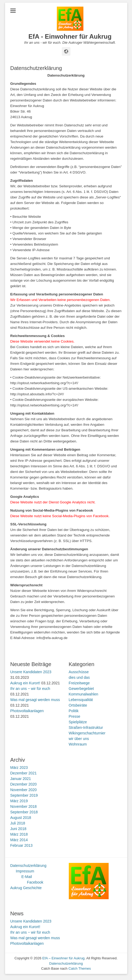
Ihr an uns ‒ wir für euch (30, 689)
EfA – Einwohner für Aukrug (63, 958)
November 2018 (24, 806)
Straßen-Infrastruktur (86, 728)
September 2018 (24, 812)
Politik (74, 711)
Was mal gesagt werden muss (35, 700)
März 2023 (19, 768)
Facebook (35, 882)
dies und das (79, 677)
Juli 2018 (18, 823)
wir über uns (79, 739)
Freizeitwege (79, 683)
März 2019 (19, 801)
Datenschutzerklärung (28, 866)
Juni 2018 (18, 829)
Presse (75, 716)
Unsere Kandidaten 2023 (31, 672)
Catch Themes (80, 968)
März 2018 (19, 834)
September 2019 (24, 795)
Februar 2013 (22, 845)
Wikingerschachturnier (87, 733)
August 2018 (21, 818)
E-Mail (27, 877)
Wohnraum (78, 744)
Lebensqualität (81, 700)
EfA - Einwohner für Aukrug (70, 36)
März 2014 (19, 840)
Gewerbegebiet (81, 689)
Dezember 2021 (24, 773)
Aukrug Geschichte (26, 888)
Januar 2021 (21, 779)
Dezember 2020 (24, 784)
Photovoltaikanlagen (27, 711)
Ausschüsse (79, 672)
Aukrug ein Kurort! (25, 683)
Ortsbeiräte (78, 705)
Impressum (25, 871)
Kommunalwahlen (84, 694)
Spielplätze (78, 722)
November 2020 (24, 790)
